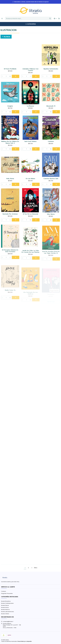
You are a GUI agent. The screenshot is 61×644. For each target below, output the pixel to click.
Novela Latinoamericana (7, 612)
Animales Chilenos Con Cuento (30, 70)
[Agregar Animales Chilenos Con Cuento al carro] (36, 76)
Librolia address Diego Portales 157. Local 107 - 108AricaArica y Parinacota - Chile (11, 626)
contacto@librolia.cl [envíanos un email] (7, 621)
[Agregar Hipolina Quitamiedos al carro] (56, 76)
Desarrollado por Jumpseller (25, 641)
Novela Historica (5, 609)
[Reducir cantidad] (2, 76)
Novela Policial (5, 605)
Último (36, 568)
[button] (6, 37)
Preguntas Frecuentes (7, 593)
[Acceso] (55, 18)
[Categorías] (30, 24)
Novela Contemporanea (7, 603)
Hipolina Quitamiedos (51, 69)
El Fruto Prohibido (10, 69)
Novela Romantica (6, 601)
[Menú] (2, 18)
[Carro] (59, 18)
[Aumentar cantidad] (10, 76)
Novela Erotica (5, 607)
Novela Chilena (5, 614)
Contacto (4, 591)
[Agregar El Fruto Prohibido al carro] (16, 76)
